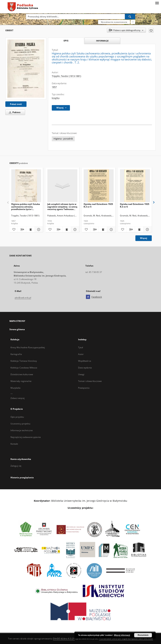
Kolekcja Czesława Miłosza (24, 368)
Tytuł (81, 347)
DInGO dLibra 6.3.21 (64, 639)
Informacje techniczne (22, 430)
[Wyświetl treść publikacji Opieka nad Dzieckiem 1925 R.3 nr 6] (139, 229)
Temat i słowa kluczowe (90, 381)
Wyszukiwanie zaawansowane (114, 22)
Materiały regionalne (21, 381)
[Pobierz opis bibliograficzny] (22, 229)
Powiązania (84, 388)
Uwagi (81, 374)
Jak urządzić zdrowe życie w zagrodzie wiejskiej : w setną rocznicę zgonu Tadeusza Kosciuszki (62, 207)
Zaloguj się (16, 466)
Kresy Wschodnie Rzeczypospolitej (28, 347)
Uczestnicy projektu (20, 424)
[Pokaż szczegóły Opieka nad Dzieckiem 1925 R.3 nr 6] (147, 229)
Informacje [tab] (102, 41)
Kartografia (16, 354)
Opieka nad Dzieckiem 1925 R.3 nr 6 (135, 205)
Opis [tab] (66, 41)
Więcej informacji (122, 635)
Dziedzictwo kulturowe (22, 374)
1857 (54, 87)
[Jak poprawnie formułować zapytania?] (133, 22)
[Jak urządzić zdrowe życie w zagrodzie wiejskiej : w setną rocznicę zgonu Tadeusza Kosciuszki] (62, 186)
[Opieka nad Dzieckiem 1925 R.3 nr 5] (99, 186)
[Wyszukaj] (130, 16)
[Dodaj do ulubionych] (151, 30)
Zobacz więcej (18, 398)
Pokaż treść (16, 104)
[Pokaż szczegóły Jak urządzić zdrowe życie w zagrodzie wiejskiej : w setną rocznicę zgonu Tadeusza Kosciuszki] (75, 229)
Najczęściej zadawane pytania (26, 437)
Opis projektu (17, 417)
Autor (81, 354)
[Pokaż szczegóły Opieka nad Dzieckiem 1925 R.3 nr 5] (111, 229)
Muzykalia (16, 388)
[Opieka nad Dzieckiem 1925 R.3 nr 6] (135, 186)
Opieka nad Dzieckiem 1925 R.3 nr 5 (98, 205)
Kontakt (14, 444)
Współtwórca (85, 361)
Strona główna (17, 329)
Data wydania (85, 368)
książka (56, 98)
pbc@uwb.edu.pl (23, 298)
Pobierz (14, 112)
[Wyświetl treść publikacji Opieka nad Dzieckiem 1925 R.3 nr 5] (103, 229)
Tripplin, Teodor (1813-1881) (66, 76)
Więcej (144, 238)
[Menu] (157, 3)
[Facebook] (88, 297)
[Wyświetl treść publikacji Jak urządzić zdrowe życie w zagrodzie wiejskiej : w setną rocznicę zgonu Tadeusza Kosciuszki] (67, 229)
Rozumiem (143, 635)
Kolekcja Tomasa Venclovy (24, 361)
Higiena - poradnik (63, 139)
